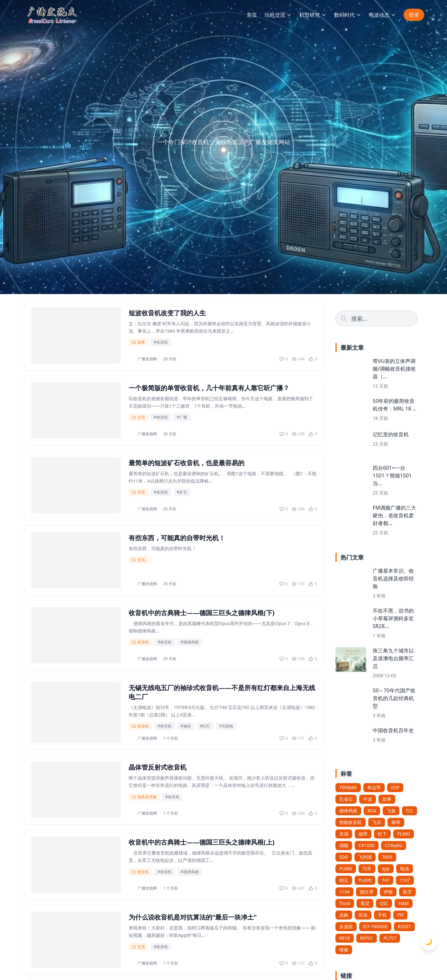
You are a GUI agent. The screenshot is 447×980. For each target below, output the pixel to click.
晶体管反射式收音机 (158, 767)
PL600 (365, 880)
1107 (405, 880)
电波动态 (382, 15)
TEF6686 (348, 787)
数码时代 (348, 15)
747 (386, 880)
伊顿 (388, 892)
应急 (363, 915)
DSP (395, 787)
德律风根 (348, 811)
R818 (345, 938)
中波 (368, 799)
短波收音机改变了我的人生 (167, 313)
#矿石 (182, 492)
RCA (372, 811)
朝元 (344, 880)
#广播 (182, 417)
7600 (387, 857)
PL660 (404, 834)
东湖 (344, 834)
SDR (344, 857)
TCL (410, 811)
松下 (382, 834)
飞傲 (391, 811)
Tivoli (345, 903)
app (386, 869)
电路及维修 (144, 797)
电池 (405, 869)
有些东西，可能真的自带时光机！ (177, 538)
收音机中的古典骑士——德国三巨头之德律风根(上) (202, 842)
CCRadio (394, 845)
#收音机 (161, 342)
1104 (344, 892)
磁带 (363, 834)
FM (400, 915)
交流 (138, 417)
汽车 (367, 869)
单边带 (374, 787)
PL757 (390, 938)
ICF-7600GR (375, 926)
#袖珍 (186, 726)
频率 (396, 822)
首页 (252, 15)
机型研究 (313, 15)
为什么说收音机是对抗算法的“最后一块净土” (193, 917)
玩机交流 (278, 15)
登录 (414, 15)
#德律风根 (190, 642)
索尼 (365, 903)
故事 (138, 342)
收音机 (140, 642)
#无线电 (226, 726)
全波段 (346, 926)
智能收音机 (351, 822)
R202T (404, 926)
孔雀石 (346, 799)
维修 (344, 950)
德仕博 (367, 892)
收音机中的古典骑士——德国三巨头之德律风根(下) (202, 613)
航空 (407, 892)
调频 (344, 845)
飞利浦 (365, 857)
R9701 (367, 938)
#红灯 (205, 726)
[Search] (377, 319)
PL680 (346, 869)
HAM (404, 903)
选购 (344, 915)
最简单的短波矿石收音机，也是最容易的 (187, 463)
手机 (382, 915)
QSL (384, 903)
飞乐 (377, 822)
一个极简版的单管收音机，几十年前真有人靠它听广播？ (209, 388)
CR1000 (367, 845)
